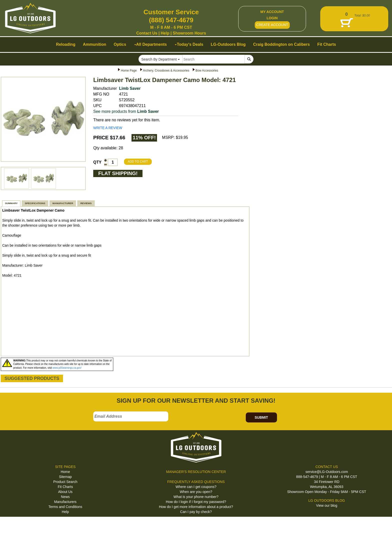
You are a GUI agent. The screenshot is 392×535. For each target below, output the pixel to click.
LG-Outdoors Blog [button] (228, 44)
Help (165, 33)
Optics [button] (120, 44)
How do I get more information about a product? (196, 507)
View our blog (327, 505)
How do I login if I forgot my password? (196, 502)
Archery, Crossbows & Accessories (166, 71)
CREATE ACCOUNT (272, 25)
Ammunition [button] (94, 44)
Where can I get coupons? (196, 487)
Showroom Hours (189, 33)
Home (65, 472)
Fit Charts (65, 487)
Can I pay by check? (196, 512)
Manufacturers (65, 502)
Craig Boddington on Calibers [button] (282, 44)
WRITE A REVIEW (108, 128)
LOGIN (272, 18)
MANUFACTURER (63, 203)
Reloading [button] (66, 44)
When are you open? (196, 492)
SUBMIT (261, 417)
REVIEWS (86, 203)
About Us (65, 492)
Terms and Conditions (65, 507)
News (65, 497)
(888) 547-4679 (171, 20)
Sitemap (65, 477)
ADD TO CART (138, 162)
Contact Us (147, 33)
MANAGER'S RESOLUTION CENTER (196, 472)
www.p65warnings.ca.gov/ (67, 368)
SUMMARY (11, 203)
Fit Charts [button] (327, 44)
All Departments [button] (151, 44)
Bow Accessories (207, 71)
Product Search (65, 482)
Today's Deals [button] (189, 44)
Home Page (129, 71)
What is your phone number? (196, 497)
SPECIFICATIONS (35, 203)
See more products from (126, 111)
